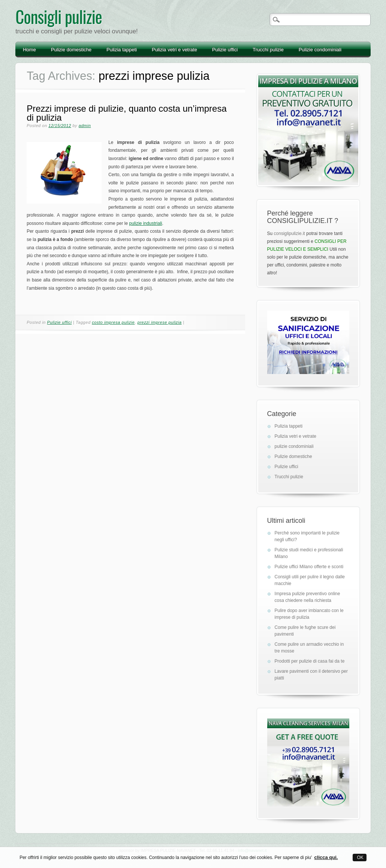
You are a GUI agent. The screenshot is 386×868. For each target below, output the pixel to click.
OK (360, 858)
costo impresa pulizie (113, 322)
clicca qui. (326, 857)
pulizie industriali (145, 223)
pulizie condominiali (294, 446)
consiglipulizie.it (289, 233)
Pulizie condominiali (320, 50)
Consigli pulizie (59, 16)
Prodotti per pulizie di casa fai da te (310, 661)
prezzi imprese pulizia (160, 322)
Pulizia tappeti (122, 50)
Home (29, 50)
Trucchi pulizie (268, 50)
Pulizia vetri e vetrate (174, 50)
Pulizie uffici (225, 50)
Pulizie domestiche (71, 50)
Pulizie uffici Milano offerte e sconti (309, 567)
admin (85, 126)
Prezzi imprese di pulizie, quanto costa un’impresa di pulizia (127, 113)
